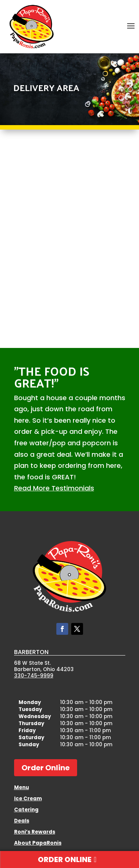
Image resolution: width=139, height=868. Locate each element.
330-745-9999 (34, 676)
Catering (26, 810)
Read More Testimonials (54, 488)
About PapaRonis (38, 844)
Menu (21, 788)
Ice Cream (28, 799)
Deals (22, 821)
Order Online (46, 768)
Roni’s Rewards (35, 832)
